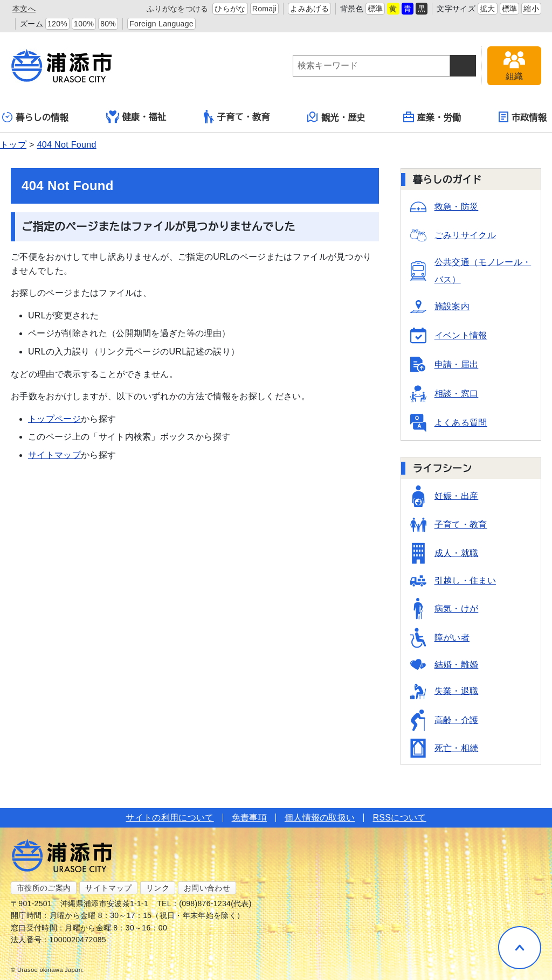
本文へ (24, 9)
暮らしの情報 (35, 117)
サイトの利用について (170, 818)
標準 (375, 9)
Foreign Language (161, 24)
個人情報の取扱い (320, 818)
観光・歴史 (336, 117)
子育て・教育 (237, 117)
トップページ (54, 419)
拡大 (488, 9)
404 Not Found (67, 145)
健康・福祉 (136, 117)
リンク (158, 888)
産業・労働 (432, 117)
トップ (13, 145)
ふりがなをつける (178, 9)
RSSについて (399, 818)
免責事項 (249, 818)
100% (84, 24)
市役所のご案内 (44, 888)
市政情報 (523, 117)
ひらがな (230, 9)
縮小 (531, 9)
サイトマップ (54, 455)
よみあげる (309, 9)
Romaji (265, 9)
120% (57, 24)
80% (108, 24)
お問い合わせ (207, 888)
